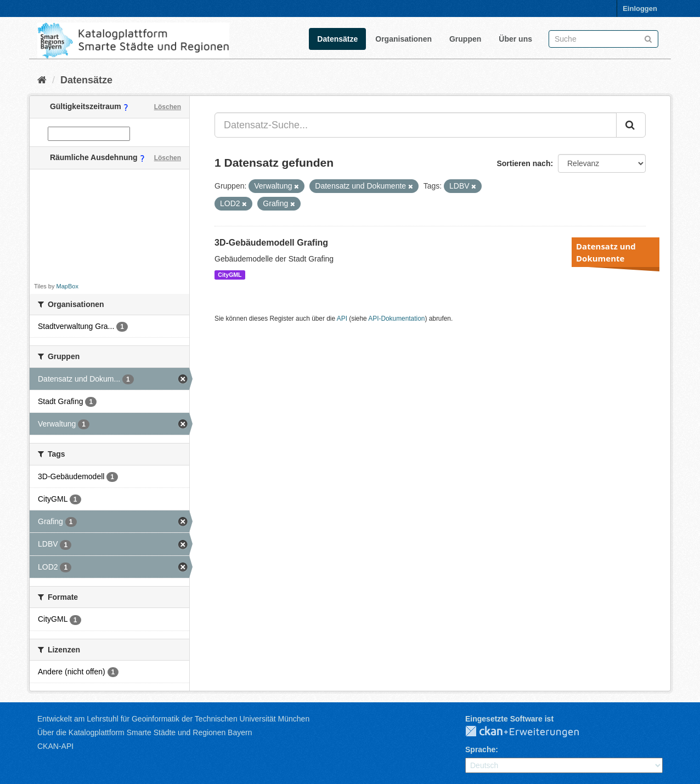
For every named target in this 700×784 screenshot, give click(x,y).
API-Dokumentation (396, 319)
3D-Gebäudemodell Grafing (271, 243)
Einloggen (640, 8)
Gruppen (465, 39)
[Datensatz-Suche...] (416, 125)
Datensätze (337, 39)
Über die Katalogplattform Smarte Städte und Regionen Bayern (145, 732)
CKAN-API (55, 746)
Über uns (515, 39)
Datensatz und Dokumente (606, 252)
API (342, 319)
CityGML (230, 275)
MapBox (67, 286)
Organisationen (403, 39)
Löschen (168, 107)
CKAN (531, 732)
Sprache (480, 749)
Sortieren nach (523, 163)
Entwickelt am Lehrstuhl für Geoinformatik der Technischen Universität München (173, 719)
